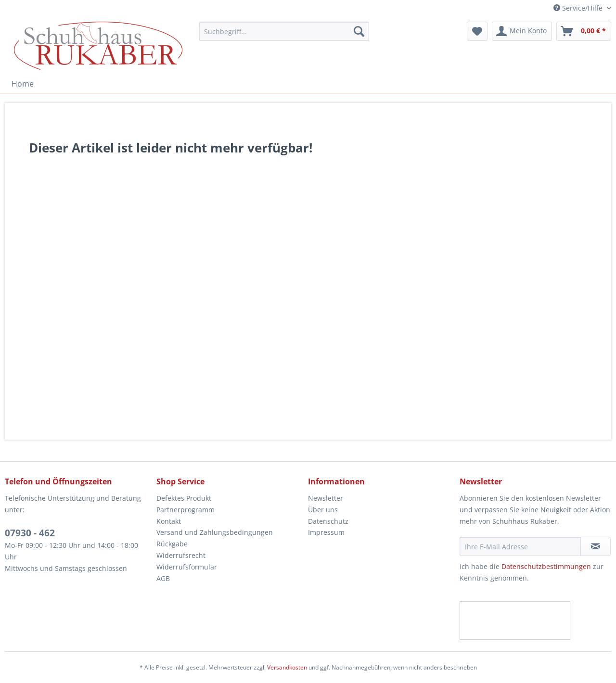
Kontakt (169, 521)
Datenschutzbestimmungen (546, 566)
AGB (163, 578)
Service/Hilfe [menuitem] (579, 8)
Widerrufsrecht (181, 555)
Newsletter (326, 498)
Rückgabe (172, 544)
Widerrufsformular (187, 567)
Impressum (326, 532)
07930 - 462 (30, 533)
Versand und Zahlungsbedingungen (215, 532)
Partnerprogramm (186, 510)
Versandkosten (287, 667)
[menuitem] (284, 36)
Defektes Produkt (184, 498)
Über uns (323, 510)
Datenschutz (328, 521)
